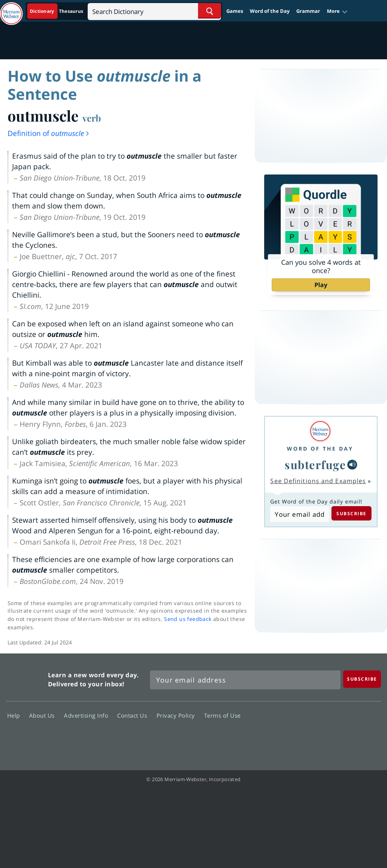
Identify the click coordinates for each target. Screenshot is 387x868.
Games (235, 11)
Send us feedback (188, 619)
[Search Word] (210, 11)
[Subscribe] (362, 679)
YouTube (340, 737)
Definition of (49, 133)
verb (92, 118)
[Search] (154, 11)
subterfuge (315, 464)
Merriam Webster (26, 678)
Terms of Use (222, 715)
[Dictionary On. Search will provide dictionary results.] (57, 11)
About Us (44, 715)
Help (16, 715)
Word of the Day (270, 11)
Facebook (285, 737)
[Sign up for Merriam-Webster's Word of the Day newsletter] (245, 680)
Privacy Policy (178, 715)
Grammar (308, 11)
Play (321, 285)
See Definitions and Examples (318, 481)
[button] (337, 11)
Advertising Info (88, 715)
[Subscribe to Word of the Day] (300, 514)
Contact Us (134, 715)
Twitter (312, 737)
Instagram (367, 737)
